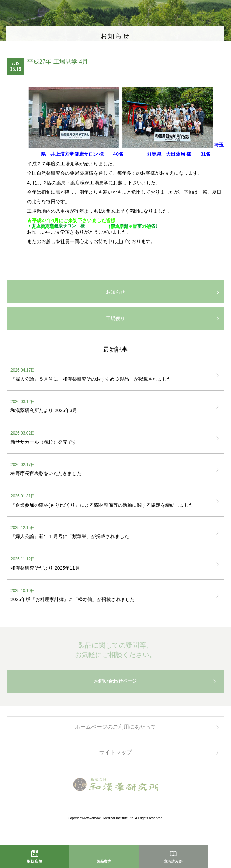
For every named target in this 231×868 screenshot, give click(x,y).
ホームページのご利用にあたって (115, 731)
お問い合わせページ (115, 685)
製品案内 (104, 861)
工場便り (115, 318)
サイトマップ (115, 756)
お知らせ (115, 292)
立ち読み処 (173, 861)
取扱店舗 (35, 861)
